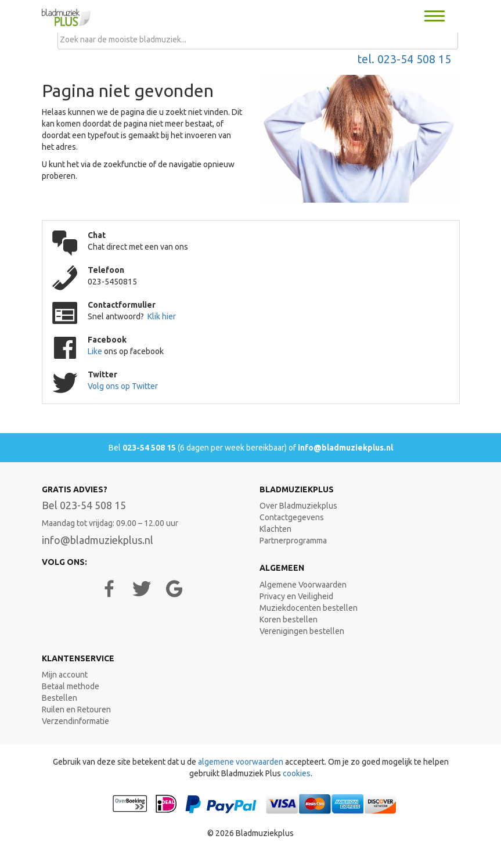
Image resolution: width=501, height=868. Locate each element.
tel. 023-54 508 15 (404, 59)
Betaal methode (71, 686)
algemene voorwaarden (241, 762)
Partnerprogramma (293, 541)
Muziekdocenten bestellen (309, 608)
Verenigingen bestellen (302, 631)
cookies (297, 773)
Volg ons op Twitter (123, 386)
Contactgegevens (292, 517)
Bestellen (60, 698)
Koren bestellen (289, 620)
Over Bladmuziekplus (298, 506)
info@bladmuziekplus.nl (345, 448)
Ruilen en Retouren (76, 709)
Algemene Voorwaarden (303, 585)
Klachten (275, 529)
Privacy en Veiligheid (296, 596)
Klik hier (162, 316)
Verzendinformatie (75, 721)
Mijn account (65, 675)
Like (96, 351)
